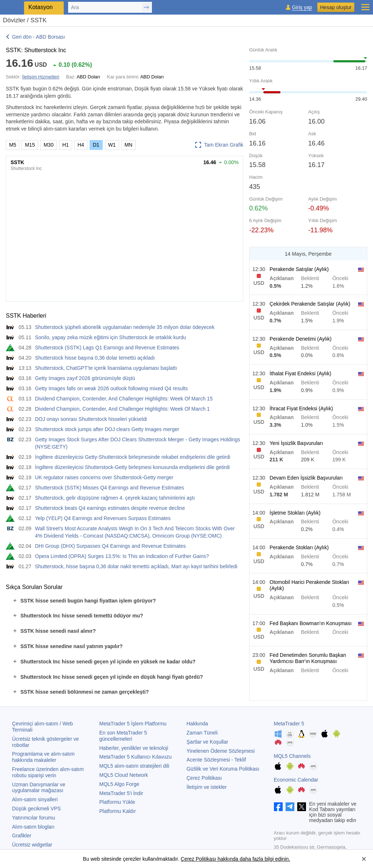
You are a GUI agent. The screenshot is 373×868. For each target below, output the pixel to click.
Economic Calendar (296, 780)
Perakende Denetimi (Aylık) (301, 339)
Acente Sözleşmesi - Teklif (216, 760)
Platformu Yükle (117, 802)
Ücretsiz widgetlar (32, 845)
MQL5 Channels (292, 756)
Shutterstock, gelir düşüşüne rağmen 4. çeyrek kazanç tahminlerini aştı (115, 498)
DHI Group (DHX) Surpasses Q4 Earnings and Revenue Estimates (110, 546)
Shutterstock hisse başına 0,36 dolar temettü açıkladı (95, 358)
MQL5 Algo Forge (119, 784)
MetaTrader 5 (289, 724)
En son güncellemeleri (123, 736)
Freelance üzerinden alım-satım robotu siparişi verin (48, 772)
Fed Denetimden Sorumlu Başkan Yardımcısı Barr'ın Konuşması (308, 658)
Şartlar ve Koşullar (207, 742)
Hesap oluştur (336, 7)
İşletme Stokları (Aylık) (295, 513)
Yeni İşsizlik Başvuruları (296, 443)
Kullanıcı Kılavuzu (136, 757)
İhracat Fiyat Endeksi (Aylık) (301, 408)
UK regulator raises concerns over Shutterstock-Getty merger (104, 477)
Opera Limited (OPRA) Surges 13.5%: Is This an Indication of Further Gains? (122, 556)
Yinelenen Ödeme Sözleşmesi (221, 751)
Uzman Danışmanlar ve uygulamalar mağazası (39, 788)
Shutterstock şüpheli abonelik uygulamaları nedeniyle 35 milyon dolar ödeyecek (125, 327)
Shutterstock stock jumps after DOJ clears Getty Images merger (107, 429)
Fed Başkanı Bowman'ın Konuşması (311, 623)
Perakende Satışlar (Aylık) (299, 269)
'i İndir (121, 793)
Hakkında (197, 724)
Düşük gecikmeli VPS (36, 809)
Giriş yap (302, 7)
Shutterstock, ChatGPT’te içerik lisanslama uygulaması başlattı (106, 368)
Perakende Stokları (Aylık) (299, 547)
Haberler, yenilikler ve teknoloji (134, 748)
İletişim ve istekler (207, 787)
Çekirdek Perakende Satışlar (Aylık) (310, 304)
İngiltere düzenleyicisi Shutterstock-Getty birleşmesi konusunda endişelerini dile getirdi (132, 467)
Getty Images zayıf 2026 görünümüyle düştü (85, 378)
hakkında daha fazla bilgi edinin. (253, 859)
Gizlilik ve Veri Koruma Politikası (223, 769)
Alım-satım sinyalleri (35, 799)
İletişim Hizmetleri (41, 77)
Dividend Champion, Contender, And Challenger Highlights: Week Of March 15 (124, 399)
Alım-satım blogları (33, 827)
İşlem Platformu (133, 724)
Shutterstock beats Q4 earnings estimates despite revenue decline (110, 508)
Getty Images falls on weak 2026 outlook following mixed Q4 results (111, 388)
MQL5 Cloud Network (124, 775)
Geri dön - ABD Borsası (39, 37)
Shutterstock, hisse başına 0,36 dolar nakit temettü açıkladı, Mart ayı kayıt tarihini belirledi (136, 566)
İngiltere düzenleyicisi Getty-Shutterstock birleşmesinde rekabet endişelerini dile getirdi (133, 457)
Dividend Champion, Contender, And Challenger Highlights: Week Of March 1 (122, 409)
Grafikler (22, 836)
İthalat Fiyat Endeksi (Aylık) (300, 373)
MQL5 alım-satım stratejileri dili (134, 766)
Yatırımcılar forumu (34, 818)
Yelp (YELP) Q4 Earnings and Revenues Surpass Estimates (103, 518)
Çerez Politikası (204, 778)
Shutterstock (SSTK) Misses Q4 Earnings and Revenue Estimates (109, 488)
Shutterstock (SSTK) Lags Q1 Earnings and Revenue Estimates (107, 348)
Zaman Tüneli (202, 733)
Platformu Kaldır (118, 811)
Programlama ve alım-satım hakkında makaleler (43, 757)
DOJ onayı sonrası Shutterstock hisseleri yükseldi (91, 419)
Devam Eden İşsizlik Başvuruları (306, 478)
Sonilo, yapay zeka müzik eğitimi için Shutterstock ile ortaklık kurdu (111, 337)
